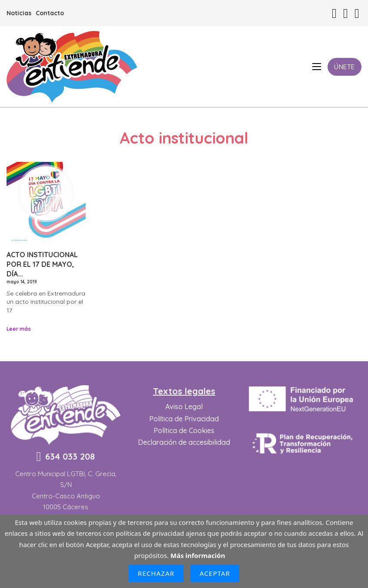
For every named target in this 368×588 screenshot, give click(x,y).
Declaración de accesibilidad (184, 442)
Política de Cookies (184, 430)
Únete (345, 67)
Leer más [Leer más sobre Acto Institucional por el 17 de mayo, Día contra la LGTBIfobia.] (19, 329)
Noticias (19, 13)
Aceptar (215, 573)
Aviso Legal (184, 407)
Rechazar (156, 573)
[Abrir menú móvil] (317, 67)
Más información (198, 555)
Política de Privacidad (184, 419)
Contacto (50, 13)
